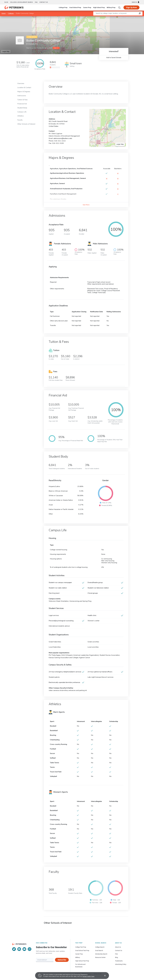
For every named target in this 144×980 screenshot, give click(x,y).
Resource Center (100, 957)
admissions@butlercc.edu (63, 138)
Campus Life (22, 112)
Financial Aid (22, 104)
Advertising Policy (121, 964)
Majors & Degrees (24, 92)
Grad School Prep (75, 7)
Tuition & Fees (22, 100)
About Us (118, 947)
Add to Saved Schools (114, 58)
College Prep (63, 7)
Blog (6, 2)
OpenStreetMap (130, 17)
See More (86, 205)
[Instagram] (30, 949)
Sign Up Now (131, 7)
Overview (21, 83)
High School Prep (99, 7)
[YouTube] (24, 949)
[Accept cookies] (104, 976)
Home (4, 13)
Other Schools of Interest (26, 124)
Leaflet (119, 17)
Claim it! (56, 48)
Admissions (22, 96)
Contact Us (119, 951)
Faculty (20, 120)
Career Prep (87, 7)
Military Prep (111, 7)
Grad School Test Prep (82, 951)
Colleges (11, 13)
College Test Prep (81, 947)
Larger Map (6, 51)
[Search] (119, 7)
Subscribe (62, 960)
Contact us (44, 2)
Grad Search (99, 951)
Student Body (22, 108)
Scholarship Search (101, 954)
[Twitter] (14, 949)
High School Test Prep (82, 961)
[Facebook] (19, 949)
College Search (100, 947)
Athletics (21, 116)
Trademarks (119, 961)
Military (78, 957)
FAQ (36, 2)
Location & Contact (24, 88)
